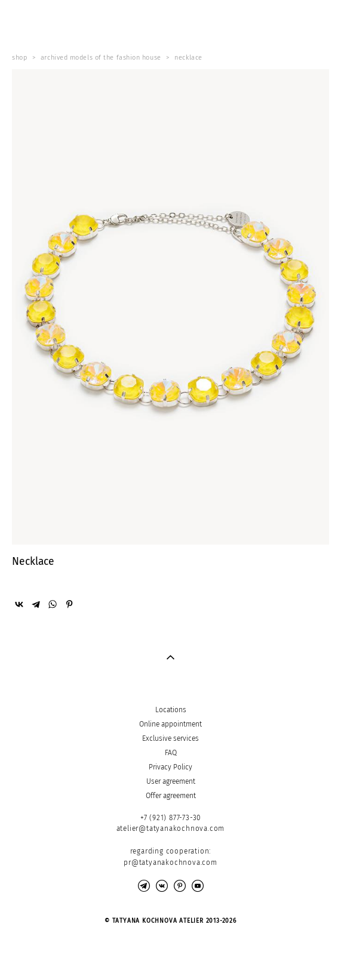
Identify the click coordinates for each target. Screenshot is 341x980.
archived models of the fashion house (101, 58)
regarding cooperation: (171, 851)
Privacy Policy (170, 767)
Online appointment (170, 724)
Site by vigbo (170, 952)
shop (19, 58)
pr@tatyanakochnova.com (170, 862)
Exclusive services (170, 738)
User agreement (171, 781)
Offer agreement (171, 796)
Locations (171, 710)
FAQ (171, 753)
